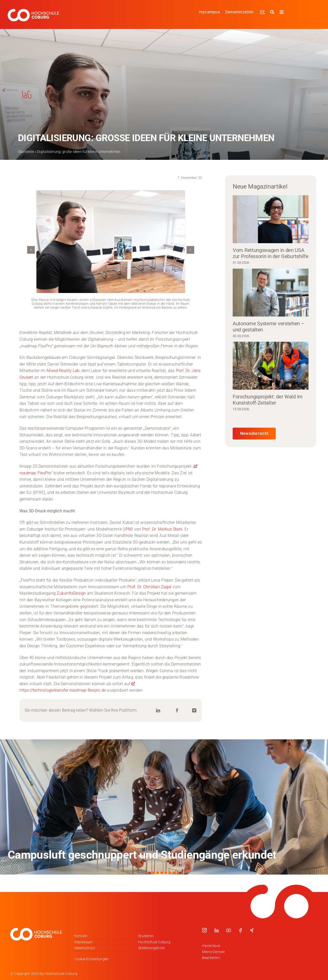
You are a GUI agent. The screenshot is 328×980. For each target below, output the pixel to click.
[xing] (252, 930)
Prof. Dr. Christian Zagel (149, 587)
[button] (31, 250)
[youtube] (229, 930)
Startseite (26, 152)
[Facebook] (177, 710)
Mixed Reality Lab (63, 371)
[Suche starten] (273, 12)
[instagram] (204, 930)
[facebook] (240, 930)
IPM (128, 529)
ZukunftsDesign (71, 593)
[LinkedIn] (158, 710)
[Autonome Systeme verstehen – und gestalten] (271, 293)
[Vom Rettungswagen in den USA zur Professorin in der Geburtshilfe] (271, 219)
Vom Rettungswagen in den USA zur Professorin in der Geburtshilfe (271, 253)
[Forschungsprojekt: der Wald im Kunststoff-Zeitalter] (271, 366)
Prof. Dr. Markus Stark (162, 529)
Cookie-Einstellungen (91, 959)
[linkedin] (217, 930)
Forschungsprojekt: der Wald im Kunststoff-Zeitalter (268, 400)
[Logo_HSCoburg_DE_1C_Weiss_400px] (33, 11)
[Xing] (194, 710)
